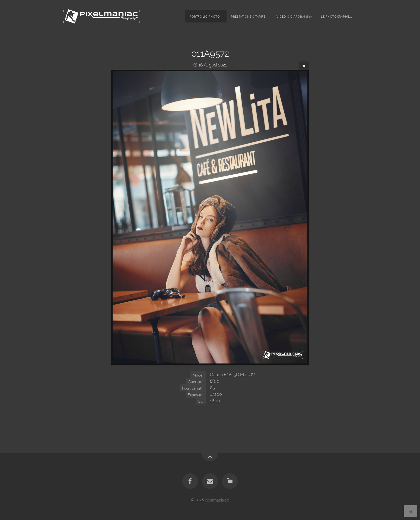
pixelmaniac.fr (217, 500)
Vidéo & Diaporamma (294, 16)
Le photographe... (336, 16)
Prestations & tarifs (248, 16)
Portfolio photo (205, 16)
